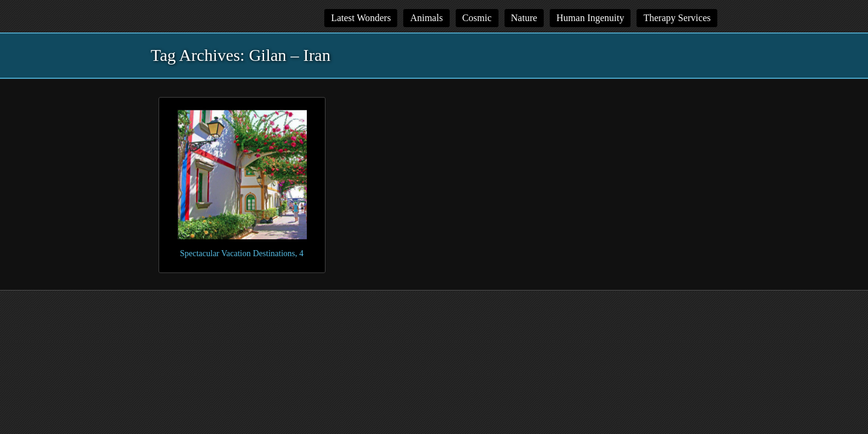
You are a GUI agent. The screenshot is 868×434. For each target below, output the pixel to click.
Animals (426, 18)
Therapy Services (677, 18)
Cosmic (477, 18)
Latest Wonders (361, 18)
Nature (524, 18)
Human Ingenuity (590, 18)
